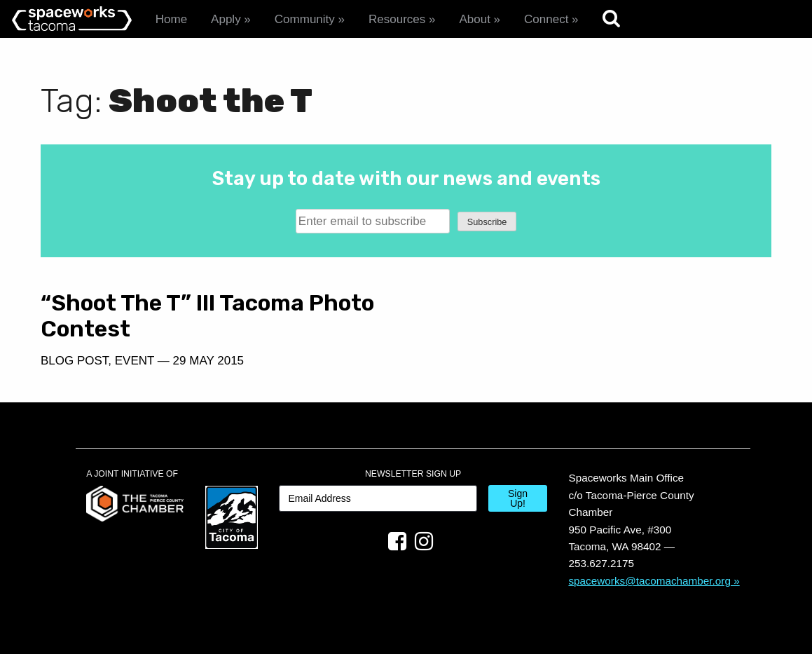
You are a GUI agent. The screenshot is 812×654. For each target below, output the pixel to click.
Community (305, 19)
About (474, 19)
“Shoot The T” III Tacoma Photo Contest (207, 316)
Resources (397, 19)
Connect (546, 19)
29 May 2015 (208, 361)
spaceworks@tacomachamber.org (649, 581)
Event (135, 361)
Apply (226, 19)
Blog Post (74, 361)
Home (171, 19)
